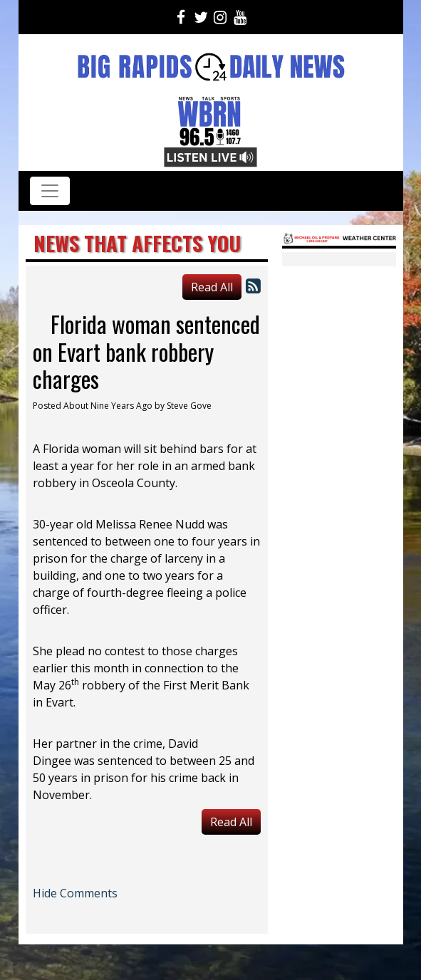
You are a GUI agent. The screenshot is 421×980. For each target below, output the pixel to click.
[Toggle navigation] (50, 191)
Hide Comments (75, 893)
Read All (212, 287)
